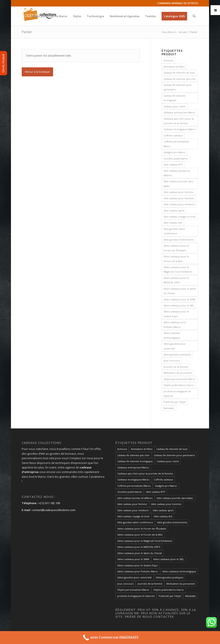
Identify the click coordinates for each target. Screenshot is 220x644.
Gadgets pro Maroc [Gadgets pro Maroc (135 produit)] (175, 152)
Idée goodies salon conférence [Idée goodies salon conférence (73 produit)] (174, 231)
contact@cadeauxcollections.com (54, 510)
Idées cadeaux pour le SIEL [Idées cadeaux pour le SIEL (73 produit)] (179, 305)
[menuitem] (49, 16)
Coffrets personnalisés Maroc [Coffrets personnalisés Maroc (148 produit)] (176, 144)
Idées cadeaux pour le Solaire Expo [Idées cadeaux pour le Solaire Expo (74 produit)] (176, 314)
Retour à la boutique (37, 72)
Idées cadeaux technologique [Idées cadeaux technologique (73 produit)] (172, 335)
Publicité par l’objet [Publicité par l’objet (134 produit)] (175, 402)
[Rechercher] (194, 16)
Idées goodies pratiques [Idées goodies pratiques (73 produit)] (177, 354)
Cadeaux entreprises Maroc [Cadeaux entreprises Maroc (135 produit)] (179, 112)
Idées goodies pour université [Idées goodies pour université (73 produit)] (175, 346)
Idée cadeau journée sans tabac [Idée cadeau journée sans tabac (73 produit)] (178, 184)
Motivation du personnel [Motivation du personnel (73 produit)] (178, 373)
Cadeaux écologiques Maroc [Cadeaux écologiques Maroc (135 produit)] (180, 129)
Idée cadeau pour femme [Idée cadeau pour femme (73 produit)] (178, 192)
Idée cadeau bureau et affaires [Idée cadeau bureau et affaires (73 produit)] (177, 173)
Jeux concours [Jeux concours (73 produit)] (172, 361)
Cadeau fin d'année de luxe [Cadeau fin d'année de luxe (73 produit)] (179, 73)
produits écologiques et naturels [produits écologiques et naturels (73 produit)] (177, 394)
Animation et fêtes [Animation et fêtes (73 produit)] (174, 67)
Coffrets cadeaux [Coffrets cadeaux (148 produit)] (173, 135)
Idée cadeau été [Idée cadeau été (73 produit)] (173, 223)
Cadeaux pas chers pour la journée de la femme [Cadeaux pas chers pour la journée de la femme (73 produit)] (179, 121)
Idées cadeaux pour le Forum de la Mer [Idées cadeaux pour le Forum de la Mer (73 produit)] (176, 259)
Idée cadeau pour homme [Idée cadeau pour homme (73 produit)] (179, 198)
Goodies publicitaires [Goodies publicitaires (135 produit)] (176, 158)
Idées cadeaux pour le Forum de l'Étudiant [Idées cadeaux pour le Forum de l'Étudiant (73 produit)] (176, 248)
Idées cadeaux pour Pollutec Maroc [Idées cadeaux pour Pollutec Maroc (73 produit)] (175, 324)
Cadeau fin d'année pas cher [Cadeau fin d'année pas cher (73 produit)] (180, 79)
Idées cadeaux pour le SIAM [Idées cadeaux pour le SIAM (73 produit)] (179, 299)
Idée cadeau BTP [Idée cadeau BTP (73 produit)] (173, 164)
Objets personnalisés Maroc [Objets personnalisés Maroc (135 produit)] (180, 379)
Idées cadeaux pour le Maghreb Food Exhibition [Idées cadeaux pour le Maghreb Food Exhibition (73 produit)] (178, 269)
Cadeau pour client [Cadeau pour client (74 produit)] (174, 106)
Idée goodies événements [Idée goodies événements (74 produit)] (179, 240)
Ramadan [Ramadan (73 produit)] (169, 408)
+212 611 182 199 (49, 503)
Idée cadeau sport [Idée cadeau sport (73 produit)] (174, 211)
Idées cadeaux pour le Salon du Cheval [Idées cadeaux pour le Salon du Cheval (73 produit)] (180, 291)
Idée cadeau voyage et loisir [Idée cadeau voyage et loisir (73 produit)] (180, 217)
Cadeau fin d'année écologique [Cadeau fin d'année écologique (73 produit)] (174, 98)
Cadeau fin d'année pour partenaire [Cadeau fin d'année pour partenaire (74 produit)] (178, 87)
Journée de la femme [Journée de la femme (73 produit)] (176, 367)
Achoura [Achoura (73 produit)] (168, 60)
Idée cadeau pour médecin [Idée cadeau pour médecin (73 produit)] (179, 204)
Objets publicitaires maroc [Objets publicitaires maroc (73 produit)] (179, 385)
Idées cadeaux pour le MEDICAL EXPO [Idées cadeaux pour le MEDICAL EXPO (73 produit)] (176, 280)
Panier (27, 32)
